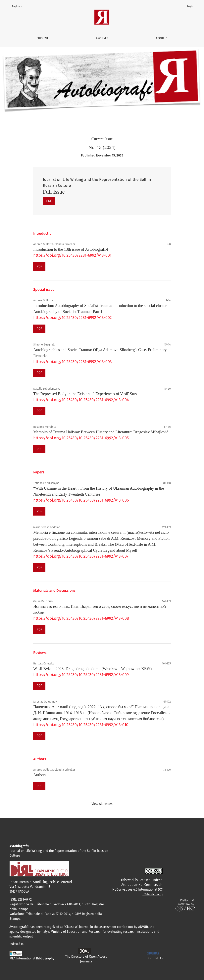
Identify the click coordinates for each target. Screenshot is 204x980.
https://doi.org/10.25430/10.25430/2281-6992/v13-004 (81, 400)
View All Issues (102, 804)
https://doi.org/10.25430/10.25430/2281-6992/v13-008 (81, 618)
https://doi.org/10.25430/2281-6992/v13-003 (73, 362)
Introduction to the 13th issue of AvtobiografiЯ (71, 249)
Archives (102, 38)
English (18, 6)
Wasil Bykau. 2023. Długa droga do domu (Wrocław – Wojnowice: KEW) (92, 669)
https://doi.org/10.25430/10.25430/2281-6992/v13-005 (81, 438)
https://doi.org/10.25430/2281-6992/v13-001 (72, 255)
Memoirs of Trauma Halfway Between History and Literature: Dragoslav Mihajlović (101, 432)
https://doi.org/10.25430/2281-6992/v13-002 (73, 318)
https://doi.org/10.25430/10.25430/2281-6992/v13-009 (81, 675)
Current (42, 38)
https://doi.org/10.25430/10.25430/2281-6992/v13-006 (81, 500)
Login (190, 6)
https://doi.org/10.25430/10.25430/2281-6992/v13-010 (81, 725)
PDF (49, 201)
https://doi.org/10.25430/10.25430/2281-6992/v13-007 (81, 556)
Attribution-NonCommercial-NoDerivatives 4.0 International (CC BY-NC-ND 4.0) (137, 889)
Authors (40, 775)
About (160, 38)
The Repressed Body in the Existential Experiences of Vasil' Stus (85, 394)
